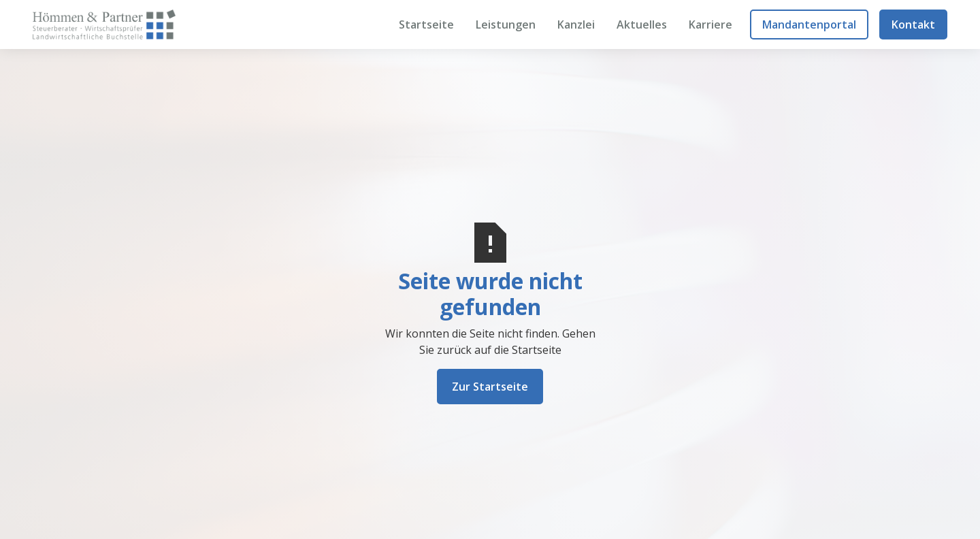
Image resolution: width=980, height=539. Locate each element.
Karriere (710, 24)
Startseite (426, 24)
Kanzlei (576, 24)
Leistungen (506, 24)
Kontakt (913, 24)
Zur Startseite (490, 387)
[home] (104, 24)
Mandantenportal (809, 24)
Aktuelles (642, 24)
